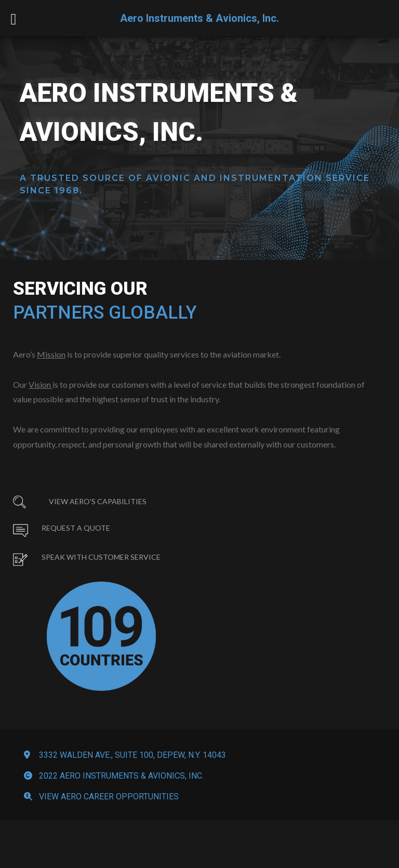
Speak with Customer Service (101, 571)
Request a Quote (76, 542)
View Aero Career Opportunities (109, 834)
